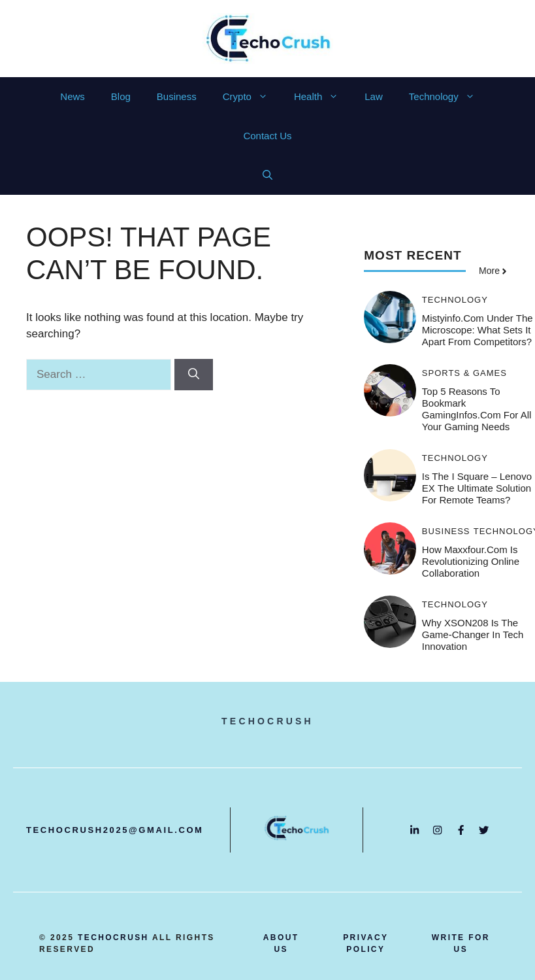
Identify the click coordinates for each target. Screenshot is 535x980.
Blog (121, 96)
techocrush (113, 938)
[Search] (194, 375)
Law (374, 96)
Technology (448, 97)
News (73, 96)
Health (323, 97)
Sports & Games (464, 373)
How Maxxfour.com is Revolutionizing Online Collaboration (471, 561)
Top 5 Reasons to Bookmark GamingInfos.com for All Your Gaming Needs (477, 409)
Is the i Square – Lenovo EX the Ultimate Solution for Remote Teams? (477, 488)
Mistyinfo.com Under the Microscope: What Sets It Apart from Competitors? (478, 330)
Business (177, 96)
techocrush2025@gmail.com (115, 830)
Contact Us (267, 136)
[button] (267, 175)
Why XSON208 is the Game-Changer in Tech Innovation (473, 634)
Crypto (252, 97)
